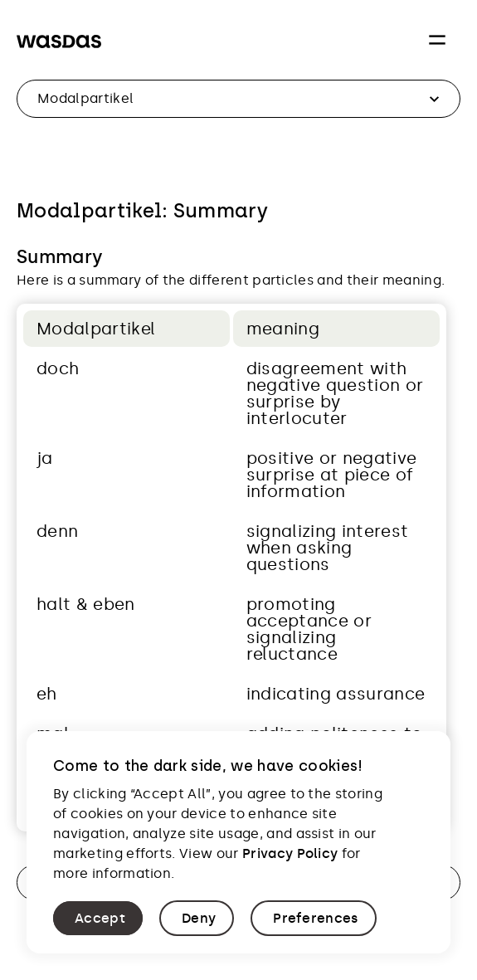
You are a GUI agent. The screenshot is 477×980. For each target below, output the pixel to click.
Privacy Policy (290, 853)
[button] (98, 918)
